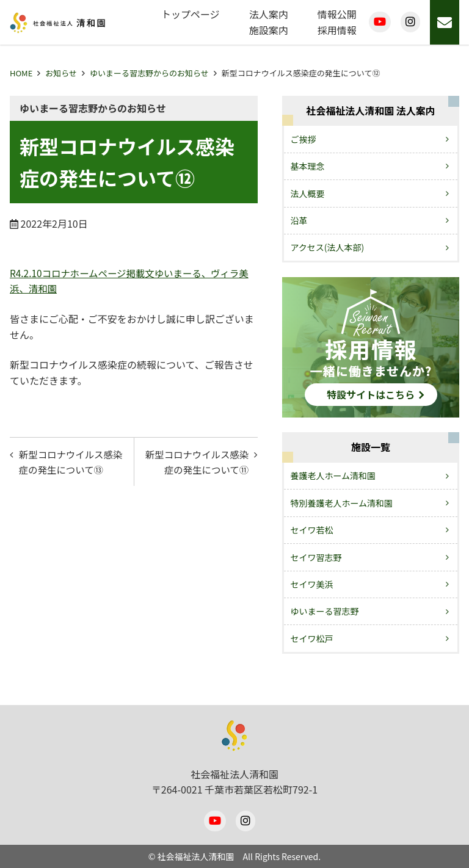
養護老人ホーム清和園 (333, 476)
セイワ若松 (312, 530)
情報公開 (337, 14)
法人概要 (308, 193)
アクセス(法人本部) (328, 247)
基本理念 (308, 166)
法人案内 (269, 14)
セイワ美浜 (312, 584)
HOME (21, 73)
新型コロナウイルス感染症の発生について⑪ (199, 463)
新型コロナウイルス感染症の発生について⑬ (68, 463)
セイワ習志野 (316, 557)
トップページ (191, 14)
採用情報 (337, 30)
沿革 (299, 220)
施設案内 (269, 30)
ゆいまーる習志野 (325, 611)
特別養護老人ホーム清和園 (342, 503)
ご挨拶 (304, 139)
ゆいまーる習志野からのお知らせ (149, 73)
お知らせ (61, 73)
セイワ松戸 (312, 638)
